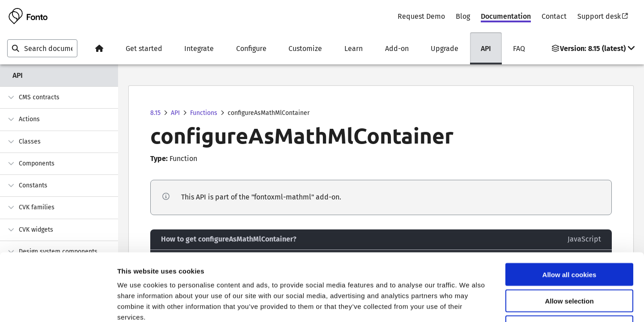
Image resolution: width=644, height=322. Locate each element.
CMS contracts (33, 97)
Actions (23, 119)
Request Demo (421, 16)
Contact (554, 16)
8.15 (155, 113)
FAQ (519, 49)
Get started (144, 49)
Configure (251, 49)
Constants (27, 185)
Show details (469, 304)
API (486, 49)
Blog (463, 16)
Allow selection (569, 239)
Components (31, 163)
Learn (354, 49)
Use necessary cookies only (569, 265)
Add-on (397, 49)
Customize (305, 49)
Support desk (603, 16)
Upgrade (445, 49)
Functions (204, 113)
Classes (24, 142)
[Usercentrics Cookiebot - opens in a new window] (58, 305)
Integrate (199, 49)
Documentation (506, 16)
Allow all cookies (570, 212)
